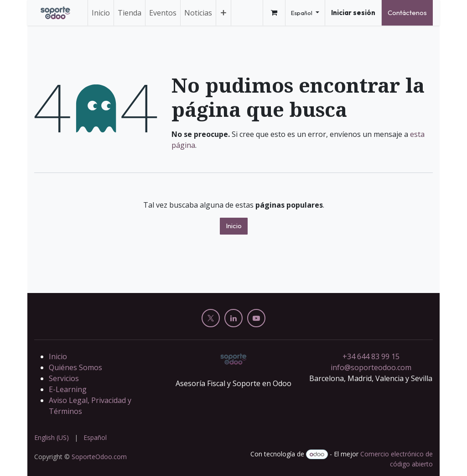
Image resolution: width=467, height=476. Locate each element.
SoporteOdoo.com (99, 457)
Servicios (64, 378)
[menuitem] (101, 13)
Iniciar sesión (353, 13)
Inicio (234, 226)
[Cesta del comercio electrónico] (274, 13)
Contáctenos (407, 13)
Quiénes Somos (75, 367)
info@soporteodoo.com (371, 367)
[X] (211, 318)
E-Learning (68, 389)
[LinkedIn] (233, 318)
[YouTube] (256, 318)
